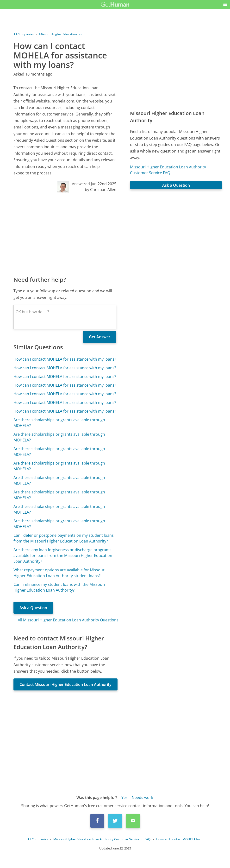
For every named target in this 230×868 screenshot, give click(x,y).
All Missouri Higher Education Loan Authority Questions (68, 620)
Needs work (142, 798)
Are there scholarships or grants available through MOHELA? (59, 423)
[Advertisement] (65, 234)
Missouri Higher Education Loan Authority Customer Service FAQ (168, 170)
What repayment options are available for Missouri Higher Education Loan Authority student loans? (59, 573)
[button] (225, 4)
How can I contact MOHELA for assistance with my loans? (65, 359)
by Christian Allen (101, 190)
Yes (124, 798)
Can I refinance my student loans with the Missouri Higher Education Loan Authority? (59, 587)
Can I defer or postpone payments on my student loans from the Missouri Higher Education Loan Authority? (64, 538)
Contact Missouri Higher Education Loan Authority (65, 684)
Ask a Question (33, 608)
